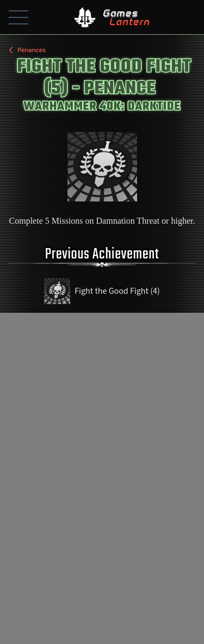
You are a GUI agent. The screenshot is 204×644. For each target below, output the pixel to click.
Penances (26, 50)
